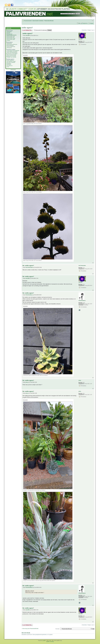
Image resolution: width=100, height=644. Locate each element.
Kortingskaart (10, 34)
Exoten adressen (10, 60)
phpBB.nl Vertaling (50, 642)
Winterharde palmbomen (12, 44)
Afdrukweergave (92, 20)
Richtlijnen (9, 63)
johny (27, 382)
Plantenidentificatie (49, 21)
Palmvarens (9, 48)
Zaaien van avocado (12, 57)
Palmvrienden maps (11, 38)
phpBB (44, 641)
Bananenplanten (10, 45)
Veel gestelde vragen (11, 61)
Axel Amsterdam (29, 267)
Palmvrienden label (11, 39)
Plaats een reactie (27, 30)
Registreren (85, 23)
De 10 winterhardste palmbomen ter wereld (11, 55)
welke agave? (27, 28)
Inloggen (92, 23)
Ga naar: (57, 629)
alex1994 (28, 36)
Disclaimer (9, 65)
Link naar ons (10, 66)
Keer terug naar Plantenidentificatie (31, 629)
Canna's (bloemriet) (11, 47)
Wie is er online (26, 633)
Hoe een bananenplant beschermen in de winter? (12, 53)
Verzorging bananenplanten (13, 51)
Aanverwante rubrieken (38, 21)
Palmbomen (9, 43)
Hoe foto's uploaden (11, 62)
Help (79, 23)
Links (8, 67)
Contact (8, 40)
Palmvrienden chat (11, 36)
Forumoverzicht (28, 21)
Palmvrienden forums (12, 35)
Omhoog (93, 263)
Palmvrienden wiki (11, 37)
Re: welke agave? (28, 266)
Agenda (8, 33)
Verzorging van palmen (12, 52)
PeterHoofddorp (29, 295)
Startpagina (9, 32)
